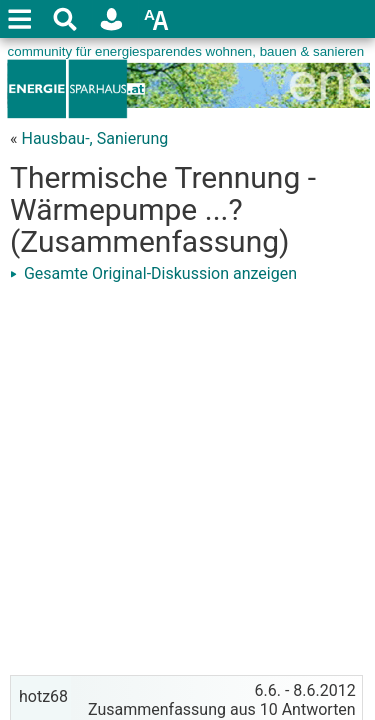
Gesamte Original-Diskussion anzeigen (153, 273)
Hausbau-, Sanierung (94, 138)
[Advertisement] (187, 477)
